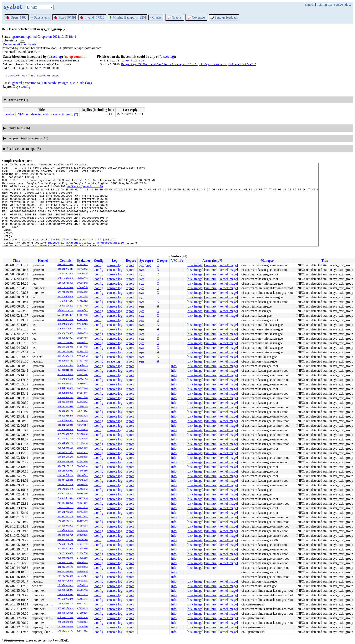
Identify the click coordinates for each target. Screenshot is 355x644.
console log (115, 265)
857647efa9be (65, 609)
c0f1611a (82, 269)
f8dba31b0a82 (65, 306)
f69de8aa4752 (65, 361)
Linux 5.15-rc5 (133, 60)
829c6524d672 (65, 343)
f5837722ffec (65, 521)
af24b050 (82, 480)
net (23, 41)
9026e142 (82, 283)
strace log (113, 361)
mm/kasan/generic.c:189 (85, 191)
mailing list (324, 4)
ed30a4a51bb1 (65, 480)
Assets (207, 261)
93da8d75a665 (65, 334)
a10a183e (82, 462)
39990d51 (82, 343)
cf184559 (82, 549)
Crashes (156, 17)
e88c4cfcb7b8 (65, 476)
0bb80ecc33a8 (65, 618)
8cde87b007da (65, 347)
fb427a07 (82, 329)
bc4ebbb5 (82, 366)
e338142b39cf (65, 549)
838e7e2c (82, 320)
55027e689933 (65, 402)
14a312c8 (82, 558)
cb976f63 (82, 279)
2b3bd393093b (65, 622)
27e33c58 (82, 297)
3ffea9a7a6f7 (65, 384)
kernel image (228, 265)
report (130, 265)
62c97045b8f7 (65, 590)
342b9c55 (82, 613)
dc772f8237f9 (65, 434)
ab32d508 (82, 563)
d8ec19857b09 (65, 265)
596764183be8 (65, 288)
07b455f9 (82, 324)
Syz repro (146, 261)
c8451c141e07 (65, 563)
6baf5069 (82, 494)
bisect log (55, 57)
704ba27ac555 (65, 599)
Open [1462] (17, 17)
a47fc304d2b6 (65, 292)
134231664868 (65, 554)
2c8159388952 (65, 471)
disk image (195, 265)
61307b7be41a (65, 269)
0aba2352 (82, 453)
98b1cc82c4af (65, 279)
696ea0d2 (82, 292)
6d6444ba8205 (65, 398)
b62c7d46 (82, 389)
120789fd (82, 301)
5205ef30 (82, 554)
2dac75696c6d (65, 613)
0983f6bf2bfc (65, 558)
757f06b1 (82, 384)
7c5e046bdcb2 (65, 329)
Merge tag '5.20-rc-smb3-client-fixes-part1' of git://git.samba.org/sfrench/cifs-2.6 (189, 64)
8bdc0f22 (82, 476)
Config (99, 261)
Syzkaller (84, 261)
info (174, 366)
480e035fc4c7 (65, 489)
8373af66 (82, 379)
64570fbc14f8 (65, 320)
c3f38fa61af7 (65, 453)
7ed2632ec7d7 (65, 508)
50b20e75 (82, 535)
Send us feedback (224, 17)
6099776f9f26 (65, 540)
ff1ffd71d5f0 (65, 576)
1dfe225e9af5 (65, 379)
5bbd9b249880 (65, 389)
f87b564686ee (65, 627)
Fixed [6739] (65, 17)
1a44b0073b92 (65, 526)
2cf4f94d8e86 (65, 531)
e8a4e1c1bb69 (65, 572)
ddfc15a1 (82, 581)
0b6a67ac (82, 338)
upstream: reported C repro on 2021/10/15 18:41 (44, 37)
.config (26, 87)
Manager (267, 261)
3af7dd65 (82, 586)
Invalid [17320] (92, 17)
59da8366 (82, 618)
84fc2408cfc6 (65, 356)
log (88, 83)
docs (348, 4)
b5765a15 (82, 572)
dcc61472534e (65, 581)
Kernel (43, 261)
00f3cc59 (82, 512)
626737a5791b (65, 407)
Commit (65, 261)
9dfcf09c (82, 631)
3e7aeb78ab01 (65, 512)
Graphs (175, 17)
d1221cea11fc (65, 567)
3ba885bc (82, 466)
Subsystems (40, 17)
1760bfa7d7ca (65, 604)
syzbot (13, 6)
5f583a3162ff (65, 416)
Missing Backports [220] (127, 17)
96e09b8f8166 (65, 444)
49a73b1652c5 (65, 466)
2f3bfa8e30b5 (65, 586)
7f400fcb (82, 288)
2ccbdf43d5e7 (65, 421)
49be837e (82, 622)
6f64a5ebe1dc (65, 311)
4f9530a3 (82, 526)
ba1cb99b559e (65, 297)
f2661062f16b (65, 411)
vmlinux (211, 265)
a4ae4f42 (82, 306)
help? (217, 261)
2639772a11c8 (65, 517)
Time (16, 261)
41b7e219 (82, 421)
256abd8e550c (65, 366)
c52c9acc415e (65, 631)
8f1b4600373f (65, 535)
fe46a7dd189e (65, 274)
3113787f (82, 265)
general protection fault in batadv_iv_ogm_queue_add (48, 83)
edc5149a (82, 411)
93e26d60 (82, 627)
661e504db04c (65, 375)
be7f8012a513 (65, 352)
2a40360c (82, 370)
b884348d (82, 567)
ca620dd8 (82, 274)
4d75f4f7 (82, 425)
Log (115, 261)
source (339, 4)
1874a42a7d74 (65, 315)
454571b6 (82, 499)
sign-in (310, 4)
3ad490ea (82, 531)
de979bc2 (82, 599)
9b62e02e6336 (65, 462)
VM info (177, 261)
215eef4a (82, 407)
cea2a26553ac (65, 425)
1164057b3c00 (65, 283)
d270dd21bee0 (65, 370)
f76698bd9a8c (65, 595)
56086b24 (82, 485)
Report (131, 261)
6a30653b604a (65, 324)
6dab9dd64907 (65, 338)
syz (18, 87)
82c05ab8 (82, 430)
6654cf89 (82, 540)
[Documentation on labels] (19, 44)
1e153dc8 (82, 508)
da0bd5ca (82, 402)
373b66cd (82, 356)
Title (325, 261)
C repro (162, 261)
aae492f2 (82, 576)
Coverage (196, 17)
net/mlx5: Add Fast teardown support (34, 75)
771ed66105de (65, 430)
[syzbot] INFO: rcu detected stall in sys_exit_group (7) (41, 114)
